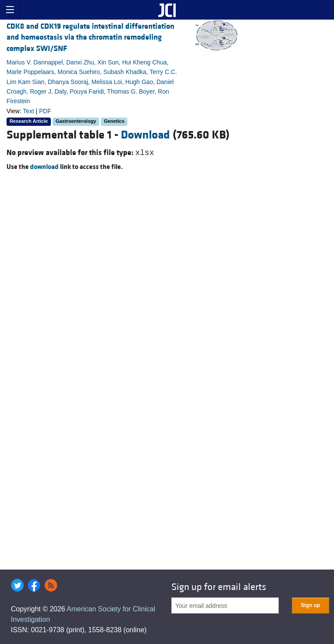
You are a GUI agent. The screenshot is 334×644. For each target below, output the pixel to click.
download (44, 167)
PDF (45, 111)
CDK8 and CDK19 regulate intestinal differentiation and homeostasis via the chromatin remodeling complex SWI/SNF (90, 37)
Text (29, 111)
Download (145, 135)
